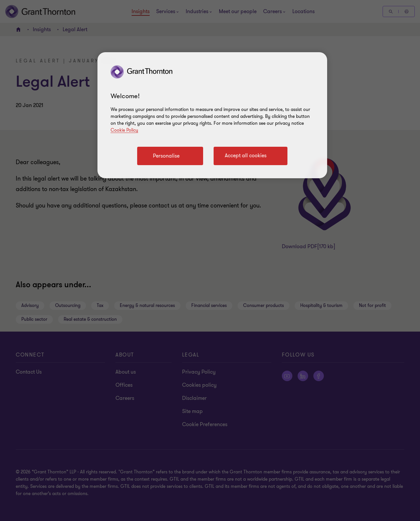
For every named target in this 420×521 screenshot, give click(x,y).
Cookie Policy (124, 130)
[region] (212, 115)
